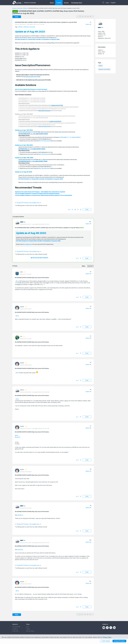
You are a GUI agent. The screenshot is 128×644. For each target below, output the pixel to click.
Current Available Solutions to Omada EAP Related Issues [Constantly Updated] (37, 194)
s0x (21, 336)
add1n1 (22, 390)
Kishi (21, 272)
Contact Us (15, 629)
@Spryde (20, 550)
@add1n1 (21, 515)
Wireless (25, 8)
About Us (15, 624)
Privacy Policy (15, 631)
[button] (81, 210)
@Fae (17, 281)
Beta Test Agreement (44, 141)
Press (28, 624)
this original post (28, 244)
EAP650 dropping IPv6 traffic (32, 76)
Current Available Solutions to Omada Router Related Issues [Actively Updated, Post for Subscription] (43, 195)
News (28, 627)
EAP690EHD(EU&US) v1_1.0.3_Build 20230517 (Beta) (33, 161)
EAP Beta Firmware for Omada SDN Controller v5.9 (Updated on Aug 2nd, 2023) (37, 39)
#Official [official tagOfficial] (20, 27)
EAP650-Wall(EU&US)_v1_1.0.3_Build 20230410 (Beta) (33, 134)
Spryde (22, 307)
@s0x (17, 373)
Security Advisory (30, 631)
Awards (28, 629)
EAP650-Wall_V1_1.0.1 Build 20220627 (70, 137)
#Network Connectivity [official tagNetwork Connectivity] (29, 27)
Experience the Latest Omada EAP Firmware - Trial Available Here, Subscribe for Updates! (40, 192)
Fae (24, 222)
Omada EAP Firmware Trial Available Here (28, 203)
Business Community (17, 8)
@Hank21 (18, 437)
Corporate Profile (16, 627)
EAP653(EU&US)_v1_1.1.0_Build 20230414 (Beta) (32, 149)
